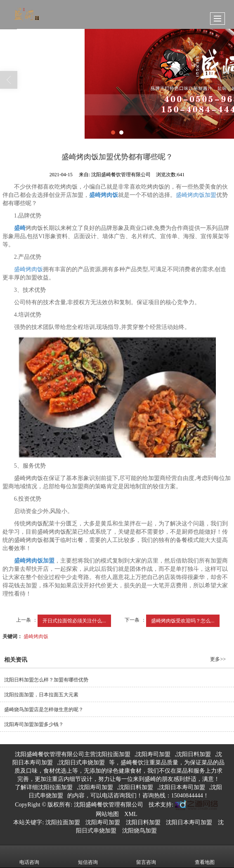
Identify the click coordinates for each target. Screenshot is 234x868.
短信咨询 (88, 856)
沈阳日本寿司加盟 (182, 787)
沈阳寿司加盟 (153, 754)
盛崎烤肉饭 (28, 269)
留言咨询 (146, 856)
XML (131, 814)
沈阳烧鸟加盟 (139, 831)
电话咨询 (29, 856)
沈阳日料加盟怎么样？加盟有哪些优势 (46, 680)
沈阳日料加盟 (194, 754)
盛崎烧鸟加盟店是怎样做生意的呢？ (44, 710)
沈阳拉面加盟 (113, 754)
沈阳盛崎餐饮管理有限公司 (109, 805)
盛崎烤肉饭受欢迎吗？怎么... (183, 621)
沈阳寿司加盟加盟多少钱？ (34, 724)
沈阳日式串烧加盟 (82, 763)
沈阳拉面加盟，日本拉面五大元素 (41, 695)
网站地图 (107, 814)
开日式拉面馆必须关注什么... (74, 621)
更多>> (218, 659)
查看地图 (205, 856)
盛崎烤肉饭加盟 (196, 195)
